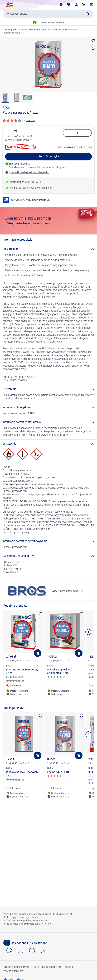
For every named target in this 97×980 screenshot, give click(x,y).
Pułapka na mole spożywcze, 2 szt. (23, 774)
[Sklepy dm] (61, 5)
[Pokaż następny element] (88, 632)
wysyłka (27, 140)
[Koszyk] (84, 5)
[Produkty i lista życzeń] (69, 5)
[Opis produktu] (48, 249)
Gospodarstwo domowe (32, 30)
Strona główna (11, 30)
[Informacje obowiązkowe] (48, 407)
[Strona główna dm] (9, 5)
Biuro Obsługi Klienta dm (47, 967)
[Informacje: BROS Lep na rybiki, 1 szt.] (55, 788)
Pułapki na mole (12, 33)
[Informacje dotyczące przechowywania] (48, 541)
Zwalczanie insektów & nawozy (62, 30)
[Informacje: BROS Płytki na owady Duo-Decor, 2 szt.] (13, 686)
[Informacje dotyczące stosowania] (48, 422)
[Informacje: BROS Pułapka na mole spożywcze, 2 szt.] (13, 788)
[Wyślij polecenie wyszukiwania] (88, 14)
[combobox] (48, 14)
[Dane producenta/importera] (48, 556)
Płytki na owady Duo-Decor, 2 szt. (22, 671)
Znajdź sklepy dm (13, 971)
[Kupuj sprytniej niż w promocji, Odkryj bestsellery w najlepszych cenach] (48, 221)
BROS (6, 108)
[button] (91, 5)
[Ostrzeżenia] (48, 389)
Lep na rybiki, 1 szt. (59, 772)
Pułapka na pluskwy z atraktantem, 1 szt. (60, 671)
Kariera (25, 967)
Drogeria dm (11, 967)
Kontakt (69, 967)
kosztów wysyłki (65, 914)
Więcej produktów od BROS (44, 591)
